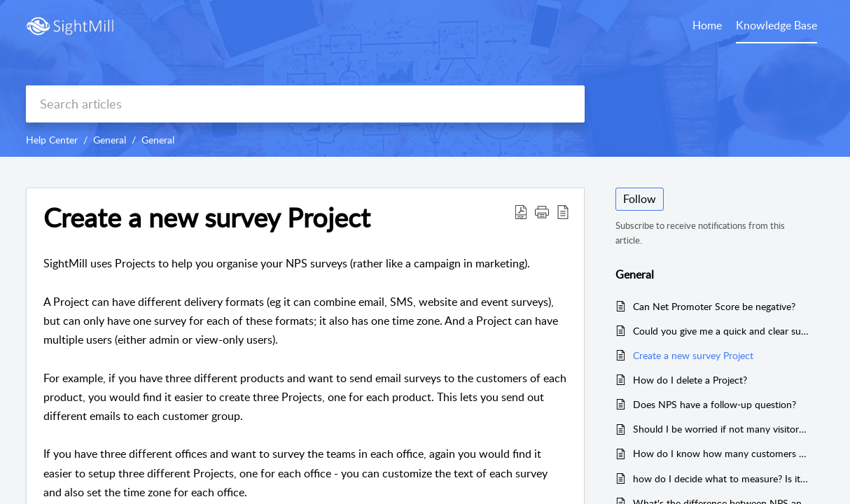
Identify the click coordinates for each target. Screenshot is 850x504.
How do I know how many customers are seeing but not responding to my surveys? (722, 453)
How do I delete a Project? (690, 380)
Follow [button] (640, 199)
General (110, 140)
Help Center (52, 140)
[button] (521, 211)
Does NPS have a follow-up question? (715, 404)
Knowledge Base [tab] (776, 25)
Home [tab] (707, 25)
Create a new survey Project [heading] (207, 218)
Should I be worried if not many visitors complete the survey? (722, 429)
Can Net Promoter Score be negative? (714, 306)
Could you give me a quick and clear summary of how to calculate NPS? (722, 331)
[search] (305, 104)
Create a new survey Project (693, 355)
